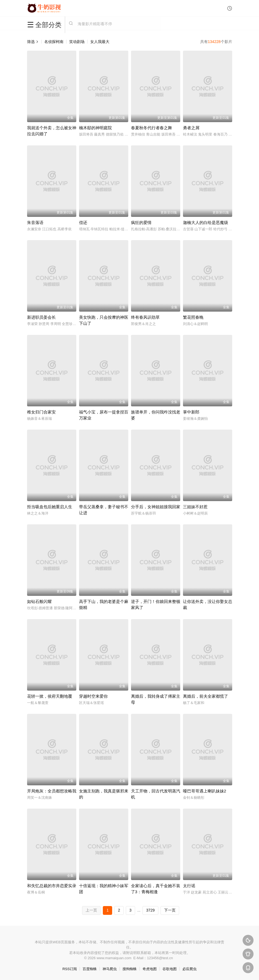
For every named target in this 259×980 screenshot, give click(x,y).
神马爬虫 (110, 969)
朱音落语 (35, 222)
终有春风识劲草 (145, 317)
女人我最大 (100, 42)
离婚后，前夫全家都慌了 (206, 696)
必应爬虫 (190, 969)
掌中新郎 (191, 412)
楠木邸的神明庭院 (95, 128)
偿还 (83, 222)
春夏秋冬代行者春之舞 (152, 128)
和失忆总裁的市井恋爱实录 (52, 886)
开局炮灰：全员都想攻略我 (52, 791)
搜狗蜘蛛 (130, 969)
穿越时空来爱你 (93, 696)
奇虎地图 (150, 969)
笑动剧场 (77, 42)
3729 (150, 910)
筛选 (33, 42)
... (139, 910)
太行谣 (189, 886)
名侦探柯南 (54, 42)
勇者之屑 (191, 128)
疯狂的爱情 (141, 222)
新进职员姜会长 (41, 317)
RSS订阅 (70, 969)
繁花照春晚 (193, 317)
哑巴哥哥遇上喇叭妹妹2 (205, 791)
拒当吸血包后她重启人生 (50, 507)
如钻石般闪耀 (39, 601)
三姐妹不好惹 (195, 507)
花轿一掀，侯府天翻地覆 (50, 696)
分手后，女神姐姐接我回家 (156, 507)
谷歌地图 (170, 969)
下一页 (170, 910)
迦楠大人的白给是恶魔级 (206, 222)
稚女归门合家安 (41, 412)
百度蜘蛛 (90, 969)
